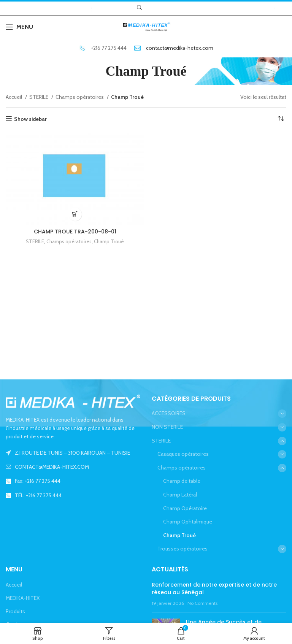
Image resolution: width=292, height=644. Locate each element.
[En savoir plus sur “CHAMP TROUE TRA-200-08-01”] (75, 214)
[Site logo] (146, 26)
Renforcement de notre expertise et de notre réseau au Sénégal (214, 588)
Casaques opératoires (183, 454)
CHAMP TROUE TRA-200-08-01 (75, 232)
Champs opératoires (80, 97)
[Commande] (281, 119)
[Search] (138, 8)
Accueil (14, 97)
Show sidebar (30, 119)
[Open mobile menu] (19, 27)
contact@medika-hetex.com (180, 48)
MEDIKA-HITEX (23, 598)
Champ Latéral (180, 495)
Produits (15, 611)
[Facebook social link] (152, 8)
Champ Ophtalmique (188, 522)
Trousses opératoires (182, 549)
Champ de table (182, 481)
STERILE (39, 97)
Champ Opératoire (185, 508)
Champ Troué (109, 241)
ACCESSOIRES (169, 413)
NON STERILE (167, 427)
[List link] (73, 467)
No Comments (202, 603)
